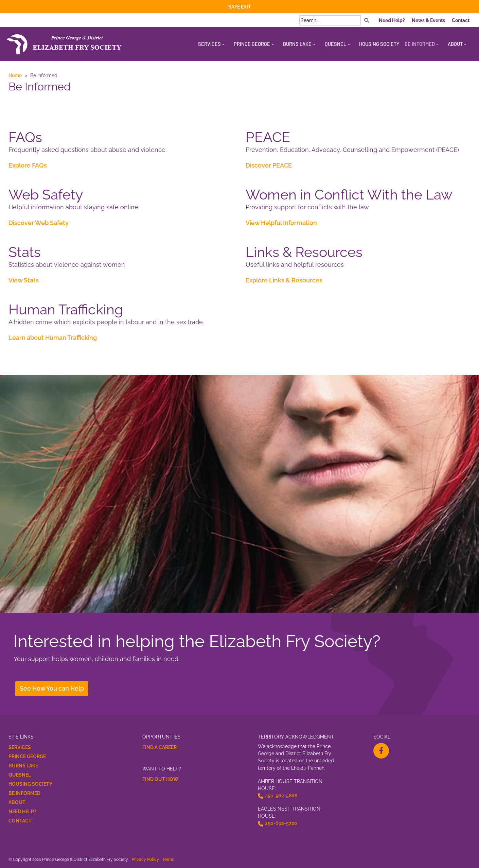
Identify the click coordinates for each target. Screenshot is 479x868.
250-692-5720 (281, 823)
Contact (20, 821)
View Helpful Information (281, 223)
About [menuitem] (455, 44)
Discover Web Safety (39, 223)
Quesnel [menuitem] (335, 44)
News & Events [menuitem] (428, 20)
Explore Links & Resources (284, 280)
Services (20, 747)
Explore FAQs (28, 165)
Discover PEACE (269, 165)
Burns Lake (23, 766)
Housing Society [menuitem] (379, 44)
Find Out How (160, 779)
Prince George (27, 757)
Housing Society (30, 784)
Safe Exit (240, 7)
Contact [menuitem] (461, 20)
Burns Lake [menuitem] (297, 44)
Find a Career (159, 747)
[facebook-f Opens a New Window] (381, 751)
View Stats (24, 280)
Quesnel (20, 775)
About (17, 802)
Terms (168, 859)
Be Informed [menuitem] (420, 44)
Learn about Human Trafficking (53, 338)
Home (15, 75)
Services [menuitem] (209, 44)
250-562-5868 (281, 796)
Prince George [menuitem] (252, 44)
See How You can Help (52, 688)
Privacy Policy (145, 859)
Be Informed (24, 793)
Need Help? (22, 812)
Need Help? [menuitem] (392, 20)
